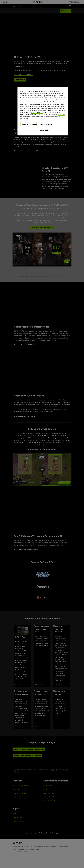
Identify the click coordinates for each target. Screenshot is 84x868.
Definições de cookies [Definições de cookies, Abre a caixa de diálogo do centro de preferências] (29, 124)
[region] (43, 111)
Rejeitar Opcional (46, 124)
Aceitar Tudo (44, 130)
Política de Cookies (31, 106)
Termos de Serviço (37, 112)
